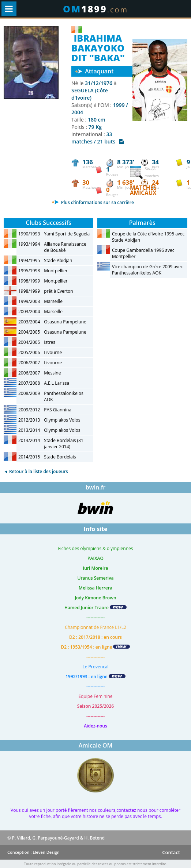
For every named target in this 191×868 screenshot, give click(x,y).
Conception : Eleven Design (33, 852)
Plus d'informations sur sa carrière (93, 202)
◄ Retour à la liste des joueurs (36, 471)
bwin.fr (96, 487)
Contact (171, 852)
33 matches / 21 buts (98, 138)
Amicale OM (96, 745)
